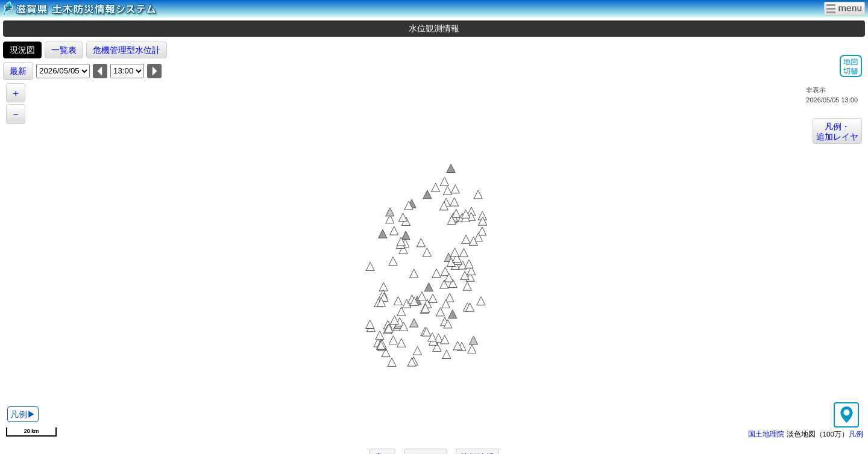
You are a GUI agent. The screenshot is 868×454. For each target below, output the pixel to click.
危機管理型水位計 (127, 50)
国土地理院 (766, 434)
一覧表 (64, 50)
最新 (18, 71)
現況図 (22, 50)
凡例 (856, 434)
